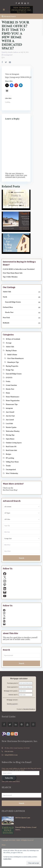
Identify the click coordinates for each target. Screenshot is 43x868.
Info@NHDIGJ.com (11, 755)
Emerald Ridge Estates (13, 302)
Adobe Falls (7, 292)
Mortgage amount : (12, 700)
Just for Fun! (10, 416)
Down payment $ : (13, 687)
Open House (10, 439)
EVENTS (9, 378)
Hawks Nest (9, 312)
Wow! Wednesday (12, 473)
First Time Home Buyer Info (13, 273)
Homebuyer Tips (13, 362)
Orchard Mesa (8, 307)
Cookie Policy (7, 859)
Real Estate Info (11, 450)
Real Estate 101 (11, 447)
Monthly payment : (13, 704)
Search (22, 558)
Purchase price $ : (13, 683)
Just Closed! (10, 412)
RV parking (10, 458)
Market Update (11, 427)
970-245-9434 (9, 751)
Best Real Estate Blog (10, 490)
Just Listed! (10, 420)
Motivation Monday (13, 431)
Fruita (8, 381)
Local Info (9, 424)
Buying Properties (12, 366)
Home (8, 393)
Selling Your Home (12, 462)
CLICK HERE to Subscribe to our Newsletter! (19, 269)
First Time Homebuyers (16, 358)
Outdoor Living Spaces (14, 443)
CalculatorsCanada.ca (29, 709)
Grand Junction (11, 385)
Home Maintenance (13, 397)
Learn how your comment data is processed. (16, 176)
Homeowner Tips (12, 404)
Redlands (6, 323)
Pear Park (6, 318)
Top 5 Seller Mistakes (10, 277)
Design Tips (10, 370)
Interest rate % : (13, 695)
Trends (8, 466)
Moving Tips (10, 435)
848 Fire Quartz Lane (23, 818)
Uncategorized (8, 55)
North (5, 297)
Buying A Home (11, 351)
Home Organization (13, 401)
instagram (9, 408)
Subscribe (9, 778)
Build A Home (12, 355)
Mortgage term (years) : (11, 691)
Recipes (8, 454)
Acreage (9, 343)
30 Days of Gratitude (13, 339)
